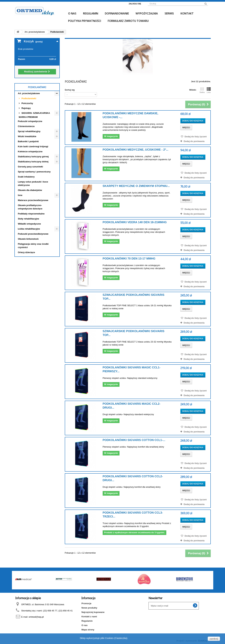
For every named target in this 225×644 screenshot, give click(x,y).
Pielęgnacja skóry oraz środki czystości (33, 246)
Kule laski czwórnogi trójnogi (33, 146)
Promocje (86, 603)
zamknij (214, 639)
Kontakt (187, 13)
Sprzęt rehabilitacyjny (29, 131)
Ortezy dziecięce (27, 252)
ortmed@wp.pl (36, 617)
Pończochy (27, 103)
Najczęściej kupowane (93, 612)
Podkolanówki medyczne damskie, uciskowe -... (131, 115)
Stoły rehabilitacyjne (29, 219)
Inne (20, 195)
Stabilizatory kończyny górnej (33, 157)
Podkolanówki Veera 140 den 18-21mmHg (135, 222)
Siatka (202, 90)
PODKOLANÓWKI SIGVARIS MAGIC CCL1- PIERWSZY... (132, 369)
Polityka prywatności (85, 21)
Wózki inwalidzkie (27, 136)
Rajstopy (26, 108)
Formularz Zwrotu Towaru (128, 21)
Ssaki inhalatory (26, 177)
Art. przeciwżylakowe (29, 93)
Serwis (169, 13)
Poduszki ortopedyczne (30, 121)
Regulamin (91, 13)
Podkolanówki (29, 98)
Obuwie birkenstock (28, 239)
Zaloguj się (135, 4)
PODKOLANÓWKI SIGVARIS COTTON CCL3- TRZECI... (133, 515)
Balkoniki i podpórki (28, 141)
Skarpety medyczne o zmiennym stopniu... (136, 186)
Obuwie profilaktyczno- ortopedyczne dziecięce (30, 207)
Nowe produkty (89, 608)
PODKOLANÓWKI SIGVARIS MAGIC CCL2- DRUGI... (132, 406)
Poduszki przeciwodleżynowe (33, 234)
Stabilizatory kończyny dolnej (33, 162)
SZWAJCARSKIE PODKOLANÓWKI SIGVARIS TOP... (134, 297)
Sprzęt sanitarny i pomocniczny (34, 172)
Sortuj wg (70, 90)
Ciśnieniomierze (26, 126)
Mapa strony (88, 630)
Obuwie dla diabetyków (30, 190)
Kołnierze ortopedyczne (30, 152)
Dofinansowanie (117, 13)
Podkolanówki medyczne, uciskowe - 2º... (136, 150)
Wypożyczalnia (147, 13)
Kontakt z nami (89, 617)
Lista (209, 90)
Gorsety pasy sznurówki (31, 167)
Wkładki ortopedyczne (29, 224)
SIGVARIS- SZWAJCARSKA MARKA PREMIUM (34, 115)
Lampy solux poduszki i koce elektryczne (33, 183)
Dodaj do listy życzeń (195, 137)
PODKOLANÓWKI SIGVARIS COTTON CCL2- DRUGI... (133, 478)
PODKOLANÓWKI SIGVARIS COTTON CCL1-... (134, 440)
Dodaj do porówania (194, 141)
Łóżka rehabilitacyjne (29, 229)
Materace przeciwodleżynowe (33, 200)
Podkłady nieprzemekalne (31, 214)
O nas (72, 13)
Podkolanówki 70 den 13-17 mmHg (129, 259)
